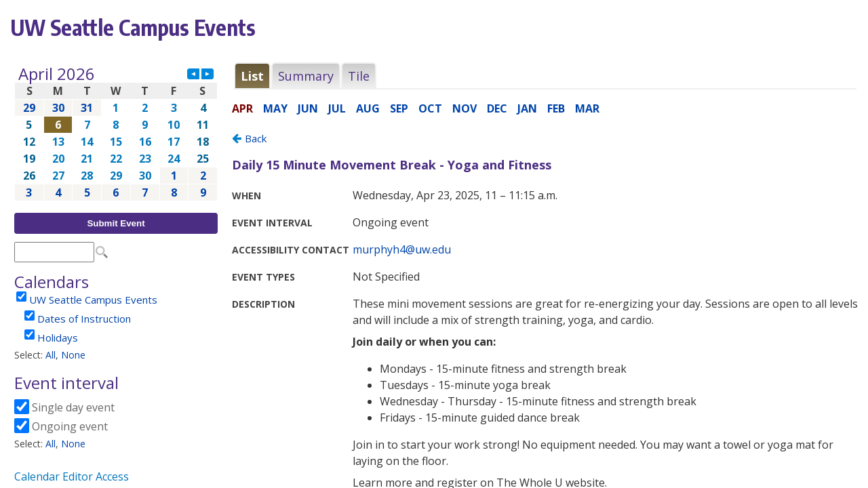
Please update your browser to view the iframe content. (116, 133)
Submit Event (116, 223)
